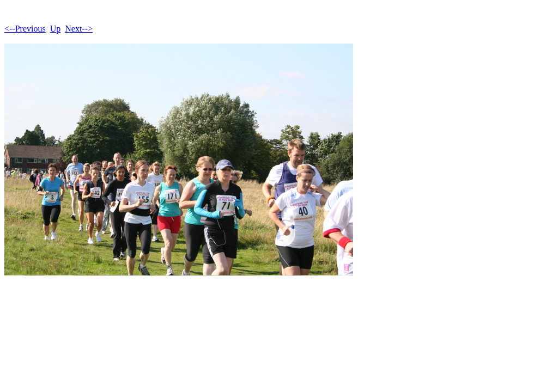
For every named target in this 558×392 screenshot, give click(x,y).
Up (56, 29)
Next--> (79, 29)
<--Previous (25, 29)
